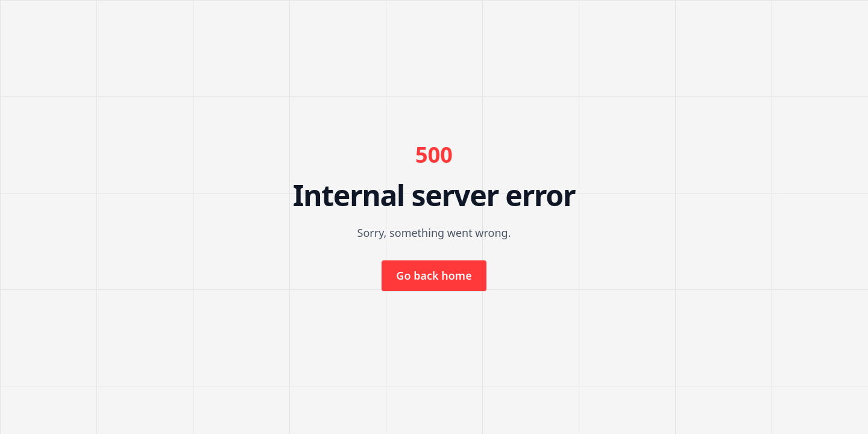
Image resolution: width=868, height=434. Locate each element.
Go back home (434, 275)
